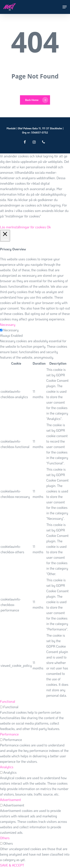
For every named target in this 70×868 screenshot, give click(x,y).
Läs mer (6, 227)
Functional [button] (8, 701)
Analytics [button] (7, 767)
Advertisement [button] (10, 800)
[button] (65, 7)
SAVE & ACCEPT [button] (12, 865)
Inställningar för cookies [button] (29, 227)
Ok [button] (49, 227)
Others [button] (5, 838)
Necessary (11, 330)
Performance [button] (9, 734)
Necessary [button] (8, 325)
